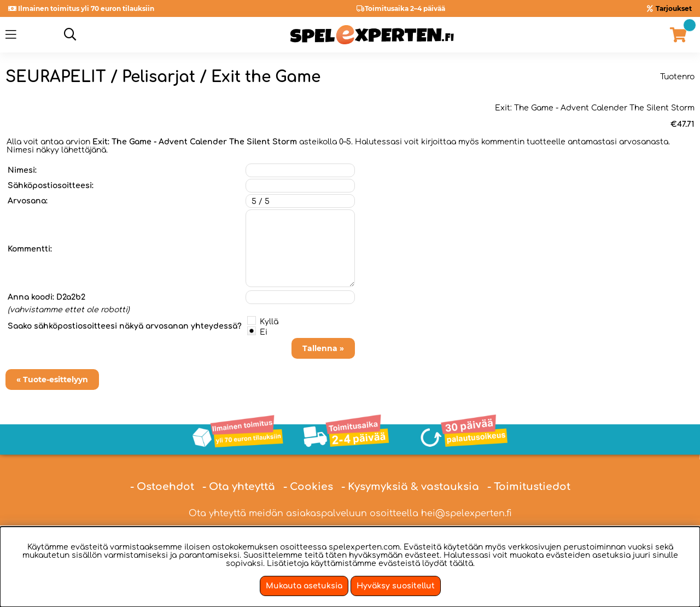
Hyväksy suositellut (396, 586)
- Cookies (308, 487)
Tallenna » (323, 348)
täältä (461, 564)
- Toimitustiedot (529, 487)
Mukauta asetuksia (304, 586)
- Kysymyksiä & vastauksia (410, 487)
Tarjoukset (674, 8)
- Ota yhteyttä (239, 487)
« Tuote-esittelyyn (52, 380)
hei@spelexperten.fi (466, 513)
